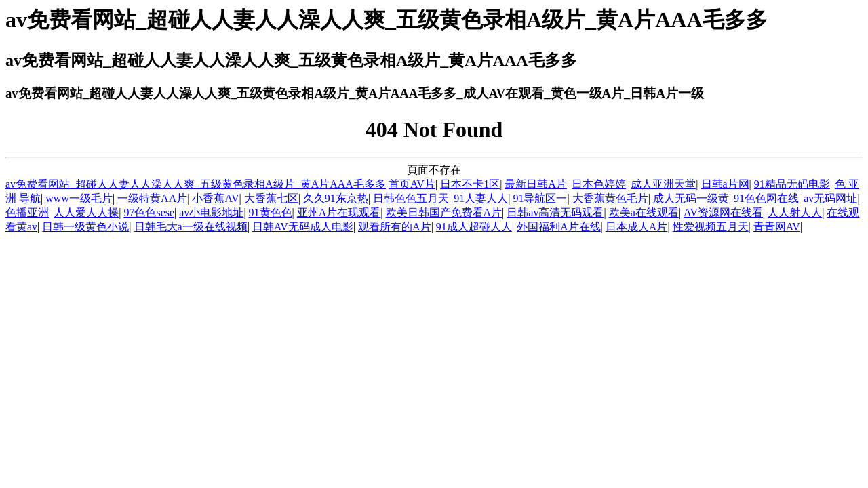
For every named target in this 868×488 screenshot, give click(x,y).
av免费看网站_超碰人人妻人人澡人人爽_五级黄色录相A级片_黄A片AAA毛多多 (196, 184)
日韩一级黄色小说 (85, 227)
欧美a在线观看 (644, 212)
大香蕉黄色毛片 (610, 198)
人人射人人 (795, 212)
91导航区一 (540, 198)
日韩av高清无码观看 (555, 212)
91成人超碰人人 (474, 227)
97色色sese (149, 212)
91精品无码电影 (792, 184)
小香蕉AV (215, 198)
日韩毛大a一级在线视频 (191, 227)
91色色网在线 (766, 198)
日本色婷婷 (599, 184)
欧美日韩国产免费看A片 (444, 212)
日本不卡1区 (470, 184)
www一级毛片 (79, 198)
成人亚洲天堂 (663, 184)
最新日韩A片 (536, 184)
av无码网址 (830, 198)
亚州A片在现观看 (339, 212)
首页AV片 (412, 184)
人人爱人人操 (86, 212)
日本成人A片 (637, 227)
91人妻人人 (481, 198)
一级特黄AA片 (152, 198)
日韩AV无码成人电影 (303, 227)
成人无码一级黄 (691, 198)
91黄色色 (271, 212)
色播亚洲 (27, 212)
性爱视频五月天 (711, 227)
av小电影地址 (211, 212)
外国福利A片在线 (559, 227)
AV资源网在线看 (723, 212)
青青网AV (777, 227)
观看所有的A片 (395, 227)
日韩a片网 (725, 184)
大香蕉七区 (271, 198)
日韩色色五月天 (411, 198)
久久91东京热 (336, 198)
